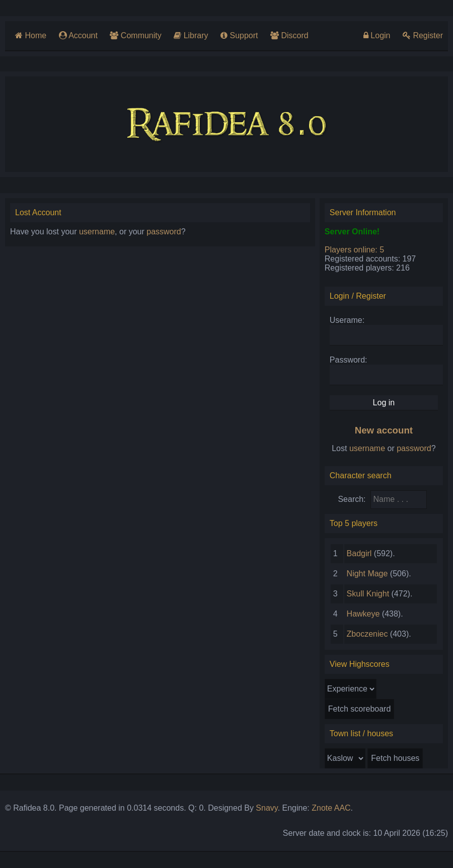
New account (384, 430)
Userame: (347, 320)
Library (191, 35)
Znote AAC (331, 808)
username (97, 232)
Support (239, 35)
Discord (289, 35)
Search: (352, 499)
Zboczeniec (367, 634)
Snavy (267, 808)
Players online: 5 (354, 250)
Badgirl (359, 553)
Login (377, 35)
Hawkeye (363, 614)
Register (423, 35)
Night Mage (367, 574)
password (164, 232)
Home (31, 35)
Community (135, 35)
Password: (349, 360)
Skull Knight (368, 594)
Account (78, 35)
